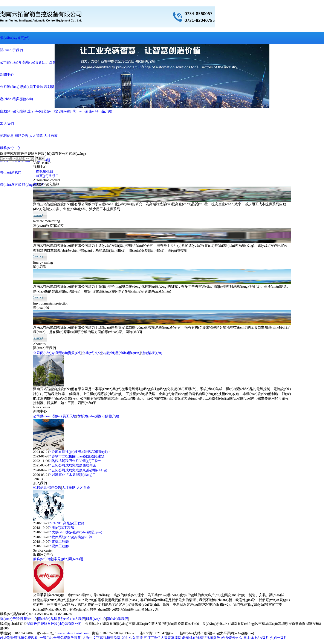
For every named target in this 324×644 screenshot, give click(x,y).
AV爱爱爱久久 (232, 638)
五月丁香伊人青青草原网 (162, 638)
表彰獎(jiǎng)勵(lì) (91, 416)
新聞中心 (30, 619)
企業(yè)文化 (92, 353)
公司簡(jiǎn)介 (44, 353)
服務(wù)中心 (96, 619)
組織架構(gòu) (152, 353)
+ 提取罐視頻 (43, 171)
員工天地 (69, 416)
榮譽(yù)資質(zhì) (68, 353)
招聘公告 (54, 488)
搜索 (40, 158)
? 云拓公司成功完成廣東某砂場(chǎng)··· (79, 470)
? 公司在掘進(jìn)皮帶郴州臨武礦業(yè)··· (80, 452)
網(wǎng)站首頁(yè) (15, 38)
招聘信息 (40, 488)
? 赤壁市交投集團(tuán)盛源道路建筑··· (78, 456)
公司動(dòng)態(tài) (47, 416)
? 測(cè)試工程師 (62, 528)
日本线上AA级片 (256, 638)
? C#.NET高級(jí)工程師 (67, 523)
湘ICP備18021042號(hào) (158, 633)
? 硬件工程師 (59, 546)
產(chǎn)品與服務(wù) (54, 619)
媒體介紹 (112, 416)
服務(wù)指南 (43, 559)
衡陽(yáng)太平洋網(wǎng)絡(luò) (229, 633)
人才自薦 (83, 488)
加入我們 (78, 619)
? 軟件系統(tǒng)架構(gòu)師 (71, 537)
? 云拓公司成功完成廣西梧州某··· (74, 465)
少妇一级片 (278, 638)
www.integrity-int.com (73, 633)
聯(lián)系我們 (11, 172)
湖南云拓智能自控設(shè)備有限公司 (54, 624)
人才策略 (69, 488)
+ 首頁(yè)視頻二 (46, 176)
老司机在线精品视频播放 (201, 638)
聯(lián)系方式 (11, 185)
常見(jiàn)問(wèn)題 (69, 559)
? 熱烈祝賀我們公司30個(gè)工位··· (75, 461)
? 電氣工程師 (59, 542)
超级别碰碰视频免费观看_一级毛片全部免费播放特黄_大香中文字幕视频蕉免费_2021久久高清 (71, 638)
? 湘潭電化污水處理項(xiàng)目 (73, 475)
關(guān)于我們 (11, 619)
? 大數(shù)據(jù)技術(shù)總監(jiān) (76, 532)
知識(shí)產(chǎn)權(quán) (121, 353)
